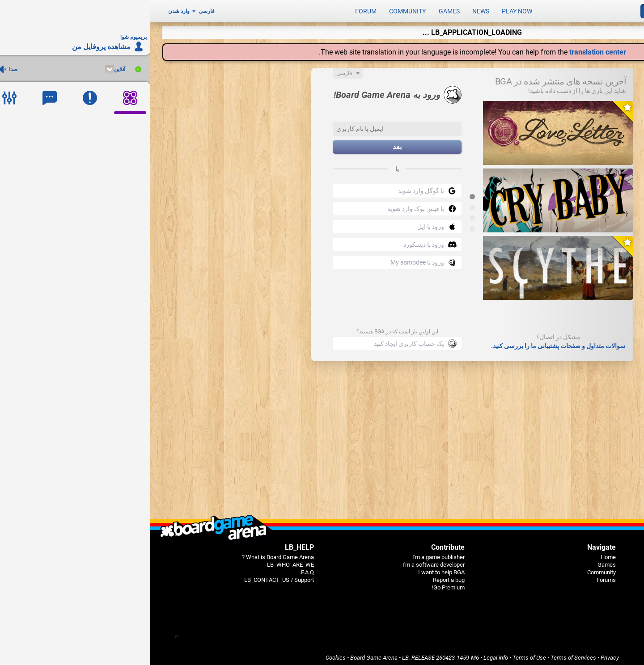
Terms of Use (379, 654)
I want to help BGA (291, 569)
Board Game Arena (224, 654)
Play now (367, 10)
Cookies (185, 654)
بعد (247, 144)
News (330, 10)
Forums (456, 577)
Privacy (460, 654)
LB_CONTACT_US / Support (129, 577)
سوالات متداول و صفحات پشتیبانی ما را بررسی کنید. (408, 343)
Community (257, 10)
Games (299, 10)
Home (458, 554)
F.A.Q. (157, 569)
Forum (216, 10)
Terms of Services (423, 654)
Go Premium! (298, 584)
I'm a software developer (283, 562)
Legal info (345, 654)
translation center (447, 49)
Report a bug (299, 577)
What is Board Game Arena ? (128, 554)
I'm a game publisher (288, 554)
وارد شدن (29, 10)
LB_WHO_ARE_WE (140, 562)
